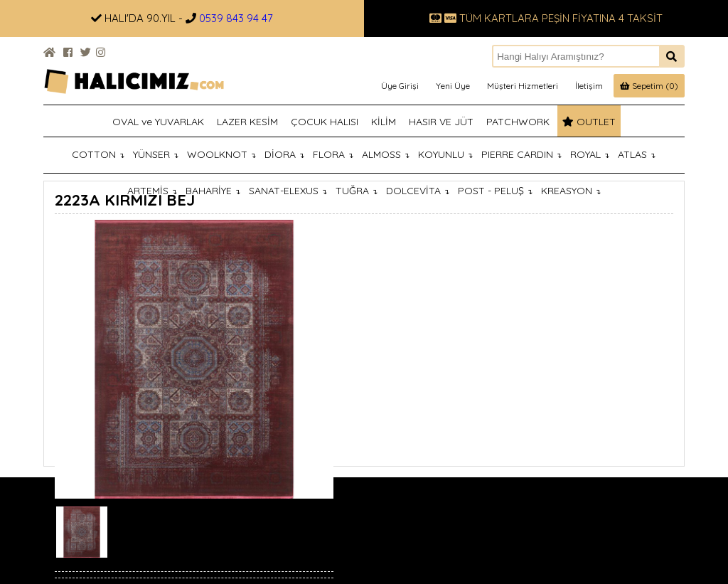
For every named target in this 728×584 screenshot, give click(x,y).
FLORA (333, 154)
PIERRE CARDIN (521, 154)
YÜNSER (156, 154)
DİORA (284, 154)
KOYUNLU (445, 154)
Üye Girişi (400, 86)
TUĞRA (357, 191)
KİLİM (384, 122)
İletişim (589, 86)
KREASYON (571, 191)
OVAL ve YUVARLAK (158, 122)
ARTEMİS (152, 191)
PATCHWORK (518, 122)
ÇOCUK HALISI (325, 122)
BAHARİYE (213, 191)
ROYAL (590, 154)
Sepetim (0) (649, 86)
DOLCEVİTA (418, 191)
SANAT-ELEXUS (288, 191)
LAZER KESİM (247, 122)
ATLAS (637, 154)
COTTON (98, 154)
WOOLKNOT (221, 154)
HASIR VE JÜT (441, 122)
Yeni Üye (453, 86)
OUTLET (589, 122)
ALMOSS (386, 154)
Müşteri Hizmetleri (523, 86)
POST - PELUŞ (495, 191)
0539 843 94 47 (236, 18)
